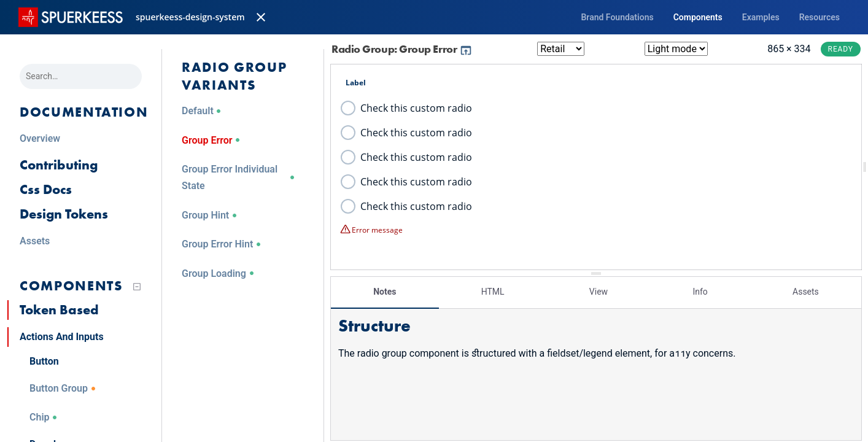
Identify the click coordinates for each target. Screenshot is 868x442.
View (599, 292)
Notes (385, 292)
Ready (841, 49)
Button (44, 361)
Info (700, 292)
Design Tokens (64, 214)
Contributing (59, 165)
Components (698, 17)
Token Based (59, 310)
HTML (493, 292)
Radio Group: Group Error (402, 49)
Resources (820, 17)
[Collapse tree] (137, 287)
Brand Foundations (617, 17)
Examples (761, 17)
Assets (806, 292)
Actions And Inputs (62, 337)
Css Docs (46, 189)
